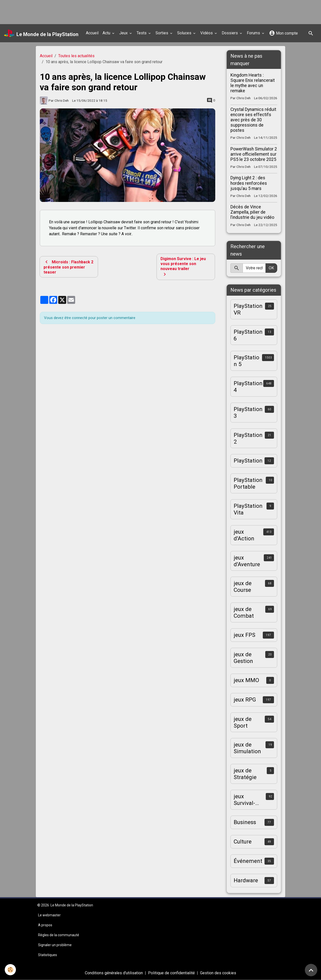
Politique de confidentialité (171, 973)
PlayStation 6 (248, 335)
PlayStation (248, 461)
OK (271, 268)
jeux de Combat (244, 612)
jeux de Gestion (243, 658)
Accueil (92, 33)
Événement (248, 861)
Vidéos (207, 33)
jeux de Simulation (247, 748)
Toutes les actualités (76, 56)
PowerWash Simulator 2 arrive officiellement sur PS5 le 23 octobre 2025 (254, 154)
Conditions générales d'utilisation (114, 973)
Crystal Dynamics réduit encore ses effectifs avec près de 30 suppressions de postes (253, 120)
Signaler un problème (55, 945)
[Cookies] (11, 970)
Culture (243, 841)
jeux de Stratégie (245, 774)
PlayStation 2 (248, 438)
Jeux (124, 33)
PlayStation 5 (246, 361)
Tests (142, 33)
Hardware (246, 880)
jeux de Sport (243, 722)
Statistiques (48, 955)
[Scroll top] (311, 970)
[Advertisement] (91, 11)
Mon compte (283, 33)
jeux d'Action (244, 535)
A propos (45, 925)
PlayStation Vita (248, 509)
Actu (107, 33)
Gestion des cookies (218, 973)
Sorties (162, 33)
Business (245, 822)
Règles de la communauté (59, 935)
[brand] (41, 33)
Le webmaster (49, 915)
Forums (254, 33)
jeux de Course (243, 586)
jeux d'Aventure (247, 561)
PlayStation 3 (248, 412)
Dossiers (230, 33)
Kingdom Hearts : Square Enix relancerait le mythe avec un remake (253, 83)
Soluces (185, 33)
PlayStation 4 (248, 387)
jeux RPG (245, 700)
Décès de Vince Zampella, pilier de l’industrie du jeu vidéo (252, 212)
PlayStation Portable (248, 483)
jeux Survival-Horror (244, 800)
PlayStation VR (248, 309)
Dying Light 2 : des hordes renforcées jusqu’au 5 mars (249, 183)
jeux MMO (246, 680)
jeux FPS (244, 635)
